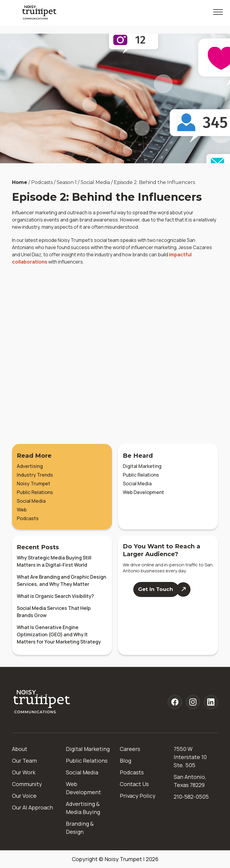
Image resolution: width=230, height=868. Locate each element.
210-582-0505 (191, 797)
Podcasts (28, 518)
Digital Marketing (142, 466)
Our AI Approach (32, 807)
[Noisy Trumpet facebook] (175, 702)
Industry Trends (35, 475)
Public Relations (35, 492)
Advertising (30, 466)
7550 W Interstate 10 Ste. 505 (190, 757)
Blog (125, 761)
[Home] (42, 702)
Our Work (24, 772)
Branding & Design (80, 828)
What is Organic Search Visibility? (55, 596)
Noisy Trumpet (34, 484)
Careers (130, 749)
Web (22, 510)
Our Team (24, 761)
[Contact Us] (162, 589)
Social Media (31, 501)
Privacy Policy (138, 796)
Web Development (143, 492)
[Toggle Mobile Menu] (218, 12)
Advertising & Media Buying (83, 808)
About (20, 749)
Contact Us (134, 784)
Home (20, 182)
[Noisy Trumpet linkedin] (211, 702)
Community (27, 784)
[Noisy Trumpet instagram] (193, 702)
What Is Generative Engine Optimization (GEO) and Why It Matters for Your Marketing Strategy (59, 634)
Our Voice (24, 796)
